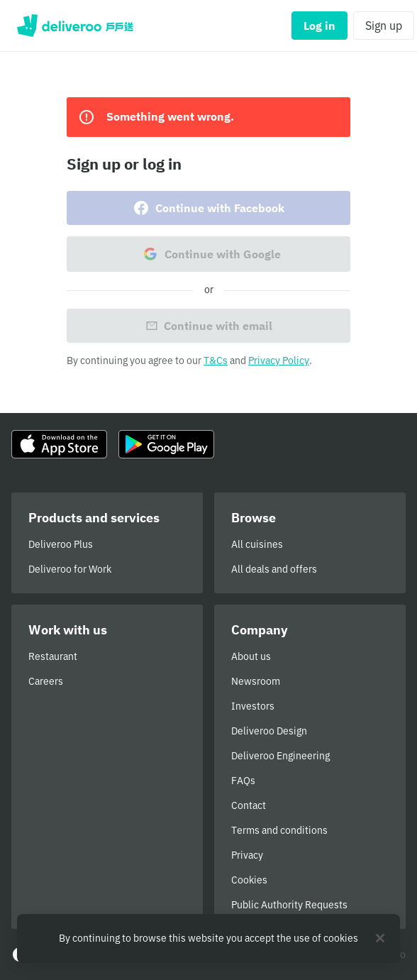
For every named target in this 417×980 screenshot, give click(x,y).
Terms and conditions (279, 830)
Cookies (249, 880)
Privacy (247, 855)
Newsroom (256, 681)
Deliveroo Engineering (280, 756)
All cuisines (257, 544)
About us (251, 656)
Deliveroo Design (269, 731)
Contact (249, 805)
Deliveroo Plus (61, 544)
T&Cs (216, 360)
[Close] (380, 938)
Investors (253, 706)
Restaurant (53, 656)
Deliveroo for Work (70, 569)
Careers (46, 681)
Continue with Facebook (208, 208)
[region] (208, 938)
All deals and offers (274, 569)
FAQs (243, 781)
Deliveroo (75, 26)
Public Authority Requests (289, 905)
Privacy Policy (279, 360)
